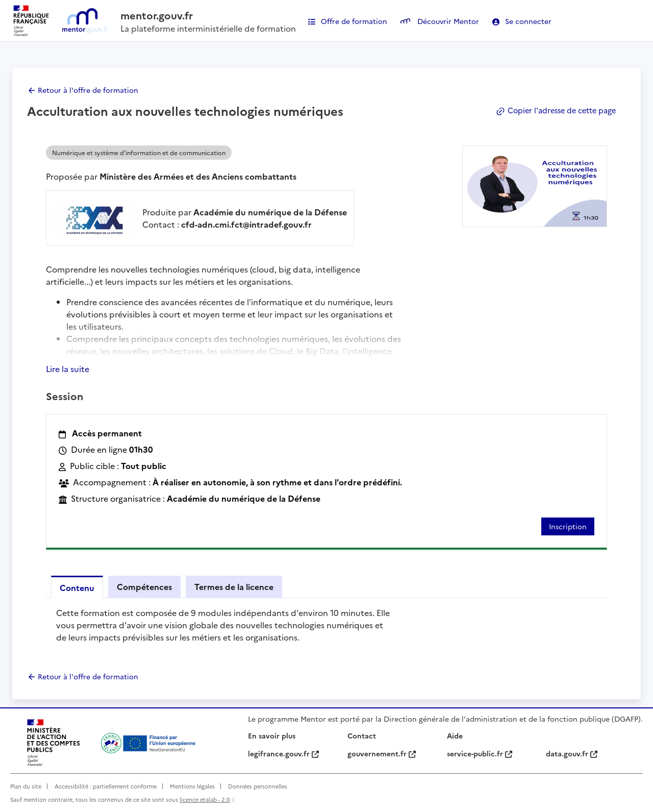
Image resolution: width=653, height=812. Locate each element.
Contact (362, 735)
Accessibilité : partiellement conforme (106, 786)
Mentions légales (192, 786)
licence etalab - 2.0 (205, 800)
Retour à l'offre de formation (88, 90)
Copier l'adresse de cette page (554, 110)
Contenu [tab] (77, 587)
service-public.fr (480, 753)
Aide (455, 735)
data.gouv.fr (572, 753)
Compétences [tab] (144, 586)
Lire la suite (68, 368)
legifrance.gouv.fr (283, 753)
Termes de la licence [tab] (234, 586)
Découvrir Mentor (440, 21)
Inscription (568, 526)
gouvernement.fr (382, 753)
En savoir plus (272, 735)
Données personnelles (258, 786)
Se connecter (522, 21)
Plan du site (26, 786)
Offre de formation (348, 21)
